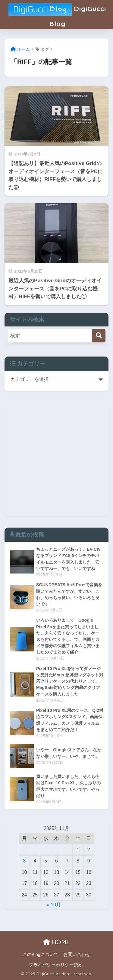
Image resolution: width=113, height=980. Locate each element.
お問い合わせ (77, 954)
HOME (56, 942)
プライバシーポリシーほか (56, 965)
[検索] (99, 336)
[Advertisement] (56, 459)
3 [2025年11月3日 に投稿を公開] (24, 861)
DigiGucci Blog (57, 14)
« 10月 (54, 905)
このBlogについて (41, 954)
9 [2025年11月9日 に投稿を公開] (89, 861)
